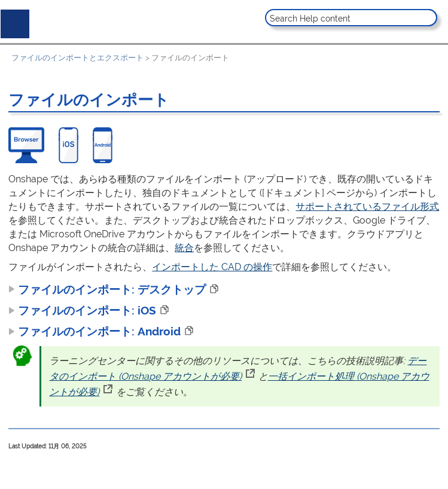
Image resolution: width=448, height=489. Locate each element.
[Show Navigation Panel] (13, 22)
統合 (184, 248)
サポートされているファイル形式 (367, 207)
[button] (427, 18)
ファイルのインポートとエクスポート (77, 58)
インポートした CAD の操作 (212, 267)
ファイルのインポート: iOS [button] (82, 310)
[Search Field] (351, 18)
